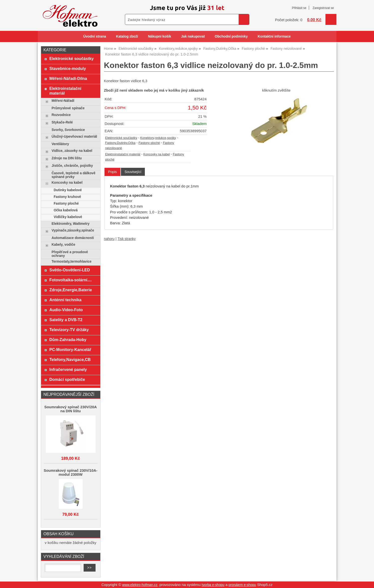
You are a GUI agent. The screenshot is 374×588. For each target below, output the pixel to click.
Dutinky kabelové (68, 190)
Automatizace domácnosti (73, 238)
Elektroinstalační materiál (123, 154)
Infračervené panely (68, 369)
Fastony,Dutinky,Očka (120, 143)
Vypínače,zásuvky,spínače (73, 230)
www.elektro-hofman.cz (140, 585)
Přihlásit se (299, 8)
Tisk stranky (127, 239)
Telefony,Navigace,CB (70, 359)
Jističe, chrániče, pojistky (72, 166)
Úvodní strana (95, 36)
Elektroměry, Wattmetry (70, 224)
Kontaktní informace (274, 36)
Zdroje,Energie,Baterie (71, 290)
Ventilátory (60, 144)
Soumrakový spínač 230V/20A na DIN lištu (71, 409)
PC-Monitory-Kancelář (70, 350)
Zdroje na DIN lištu (67, 158)
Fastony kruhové (67, 197)
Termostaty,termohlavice (71, 262)
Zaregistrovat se (323, 8)
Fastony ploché (149, 143)
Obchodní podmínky (231, 36)
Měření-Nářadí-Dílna (68, 78)
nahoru (109, 239)
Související (133, 172)
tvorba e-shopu (213, 585)
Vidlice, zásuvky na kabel (72, 151)
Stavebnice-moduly (68, 68)
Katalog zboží (127, 36)
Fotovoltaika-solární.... (70, 280)
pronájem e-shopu (242, 585)
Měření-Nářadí (63, 101)
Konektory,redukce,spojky (158, 138)
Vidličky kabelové (68, 217)
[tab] (112, 172)
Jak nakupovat (193, 36)
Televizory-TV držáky (69, 330)
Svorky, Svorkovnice (68, 130)
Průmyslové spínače (68, 108)
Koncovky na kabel (157, 154)
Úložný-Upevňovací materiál (74, 137)
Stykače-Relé (62, 122)
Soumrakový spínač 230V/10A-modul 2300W (71, 472)
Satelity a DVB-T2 (66, 320)
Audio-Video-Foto (66, 310)
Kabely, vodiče (63, 245)
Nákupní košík (160, 36)
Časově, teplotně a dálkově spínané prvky (73, 175)
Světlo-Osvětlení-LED (70, 270)
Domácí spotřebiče (67, 379)
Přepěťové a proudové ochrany (70, 254)
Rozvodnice (61, 115)
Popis (112, 172)
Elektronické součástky (121, 138)
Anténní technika (65, 300)
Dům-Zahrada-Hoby (68, 340)
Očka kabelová (66, 210)
